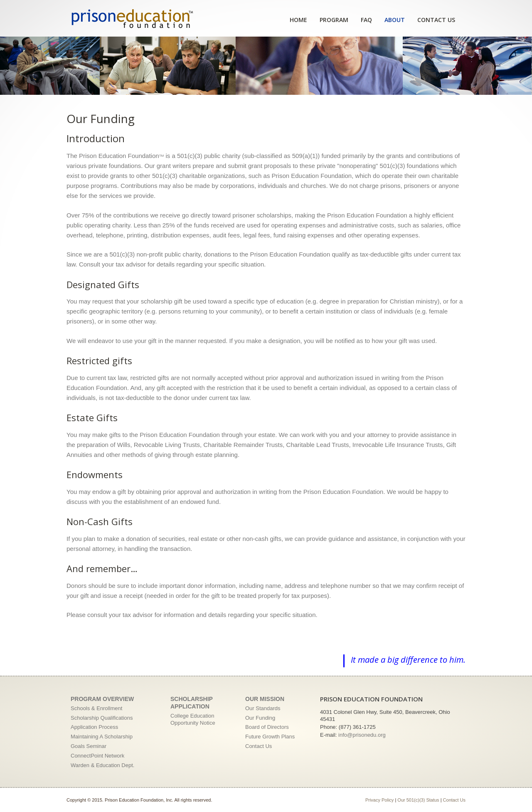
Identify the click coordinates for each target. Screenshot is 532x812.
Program (334, 20)
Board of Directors (267, 727)
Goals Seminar (89, 746)
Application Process (94, 727)
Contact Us (436, 20)
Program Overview (102, 699)
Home (298, 20)
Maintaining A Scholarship (102, 737)
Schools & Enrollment (96, 708)
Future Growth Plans (270, 737)
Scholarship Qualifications (102, 718)
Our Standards (263, 708)
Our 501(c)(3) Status (418, 800)
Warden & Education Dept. (102, 765)
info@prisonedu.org (362, 735)
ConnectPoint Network (97, 756)
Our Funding (260, 718)
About (395, 20)
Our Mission (265, 699)
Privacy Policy (379, 800)
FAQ (366, 20)
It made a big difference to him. (408, 660)
